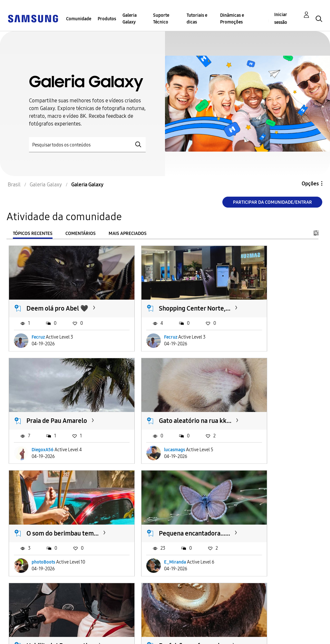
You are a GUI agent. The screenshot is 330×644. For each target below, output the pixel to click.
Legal (90, 636)
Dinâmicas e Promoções (232, 19)
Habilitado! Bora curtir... (50, 520)
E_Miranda (255, 443)
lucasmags (42, 443)
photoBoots (150, 443)
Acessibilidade (28, 626)
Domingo (252, 516)
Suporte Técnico (161, 19)
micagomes (256, 553)
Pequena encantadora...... (262, 411)
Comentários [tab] (81, 233)
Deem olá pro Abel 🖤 (57, 297)
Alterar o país (175, 631)
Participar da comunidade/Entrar (272, 202)
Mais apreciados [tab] (128, 233)
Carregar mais (32, 592)
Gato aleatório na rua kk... (56, 411)
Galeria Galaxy (130, 19)
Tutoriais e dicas (197, 19)
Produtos (107, 19)
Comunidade (79, 19)
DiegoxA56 (255, 334)
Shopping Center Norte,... (156, 301)
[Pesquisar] (87, 145)
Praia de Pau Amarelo (269, 297)
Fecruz (38, 334)
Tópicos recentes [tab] (33, 233)
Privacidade (24, 636)
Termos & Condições (108, 626)
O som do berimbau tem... (160, 411)
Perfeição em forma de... (161, 520)
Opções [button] (310, 184)
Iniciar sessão (281, 19)
